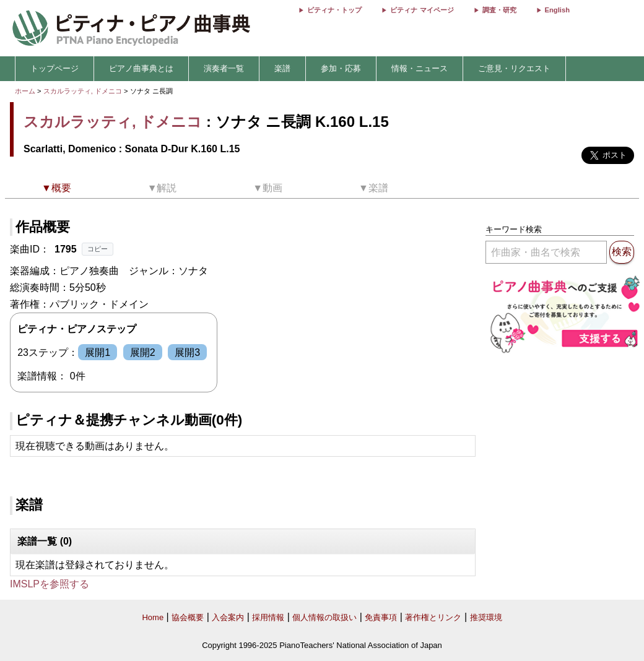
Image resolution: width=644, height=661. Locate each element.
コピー (98, 249)
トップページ (54, 68)
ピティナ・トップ (334, 10)
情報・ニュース (420, 68)
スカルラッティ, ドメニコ (83, 91)
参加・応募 (341, 68)
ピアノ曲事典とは (141, 68)
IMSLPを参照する (50, 584)
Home (153, 617)
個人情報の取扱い (324, 617)
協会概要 (188, 617)
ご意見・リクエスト (514, 68)
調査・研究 (499, 10)
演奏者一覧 (224, 68)
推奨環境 (486, 617)
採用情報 (268, 617)
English (557, 10)
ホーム (25, 91)
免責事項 (381, 617)
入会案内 (228, 617)
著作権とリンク (433, 617)
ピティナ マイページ (422, 10)
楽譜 (282, 68)
